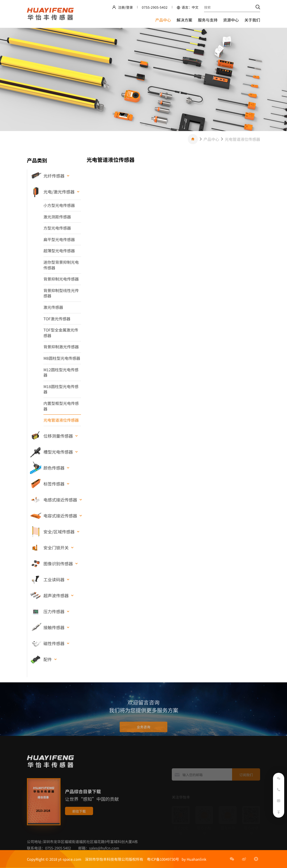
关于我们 (252, 20)
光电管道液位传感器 (242, 139)
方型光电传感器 (57, 228)
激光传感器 (53, 307)
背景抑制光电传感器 (61, 279)
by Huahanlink (193, 859)
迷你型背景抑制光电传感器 (61, 265)
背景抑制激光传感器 (61, 347)
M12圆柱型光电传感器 (61, 372)
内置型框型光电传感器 (61, 406)
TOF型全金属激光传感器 (61, 333)
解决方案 (184, 20)
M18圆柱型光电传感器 (61, 389)
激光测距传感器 (57, 217)
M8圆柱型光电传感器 (62, 358)
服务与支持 (208, 20)
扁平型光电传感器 (59, 239)
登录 (129, 7)
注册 (121, 7)
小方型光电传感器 (59, 205)
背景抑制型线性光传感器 (61, 293)
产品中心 (163, 20)
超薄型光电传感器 (59, 251)
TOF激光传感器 (57, 319)
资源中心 (231, 20)
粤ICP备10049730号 (163, 859)
